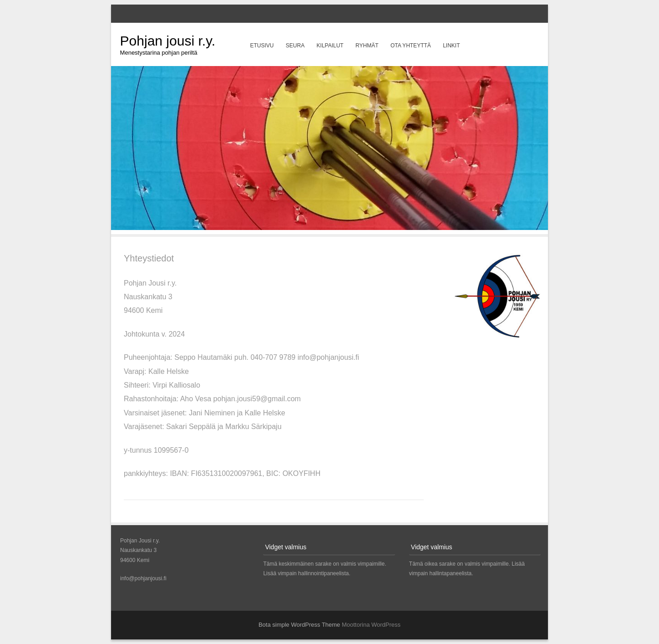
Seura (295, 46)
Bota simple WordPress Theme (299, 625)
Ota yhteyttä (411, 46)
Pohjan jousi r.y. (168, 41)
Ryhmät (367, 46)
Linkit (451, 46)
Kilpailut (330, 46)
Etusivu (262, 46)
